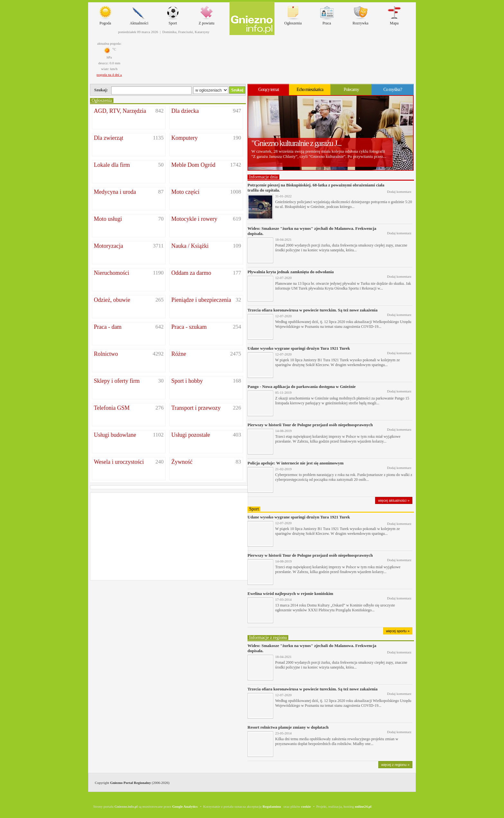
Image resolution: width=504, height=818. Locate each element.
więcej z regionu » (395, 765)
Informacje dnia (263, 177)
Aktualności (139, 14)
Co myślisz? (393, 90)
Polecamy (351, 90)
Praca (327, 14)
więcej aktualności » (394, 500)
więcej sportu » (398, 631)
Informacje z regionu (268, 638)
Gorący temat (268, 90)
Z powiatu (207, 14)
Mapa (394, 14)
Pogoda (105, 14)
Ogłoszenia (293, 14)
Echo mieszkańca (310, 90)
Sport (173, 14)
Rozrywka (360, 14)
